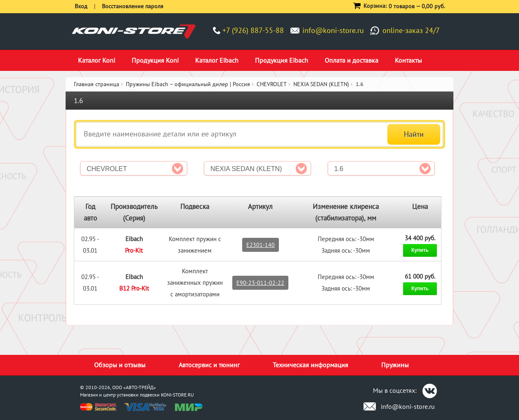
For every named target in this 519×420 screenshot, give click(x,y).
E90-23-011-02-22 (260, 283)
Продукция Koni (155, 60)
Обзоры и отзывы (120, 365)
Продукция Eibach (282, 60)
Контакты (408, 60)
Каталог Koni (97, 60)
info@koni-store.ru (333, 30)
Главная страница (97, 84)
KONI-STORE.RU (177, 395)
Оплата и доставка (352, 60)
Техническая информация (310, 365)
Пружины (395, 365)
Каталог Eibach (217, 60)
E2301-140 (261, 245)
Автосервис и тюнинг (209, 365)
